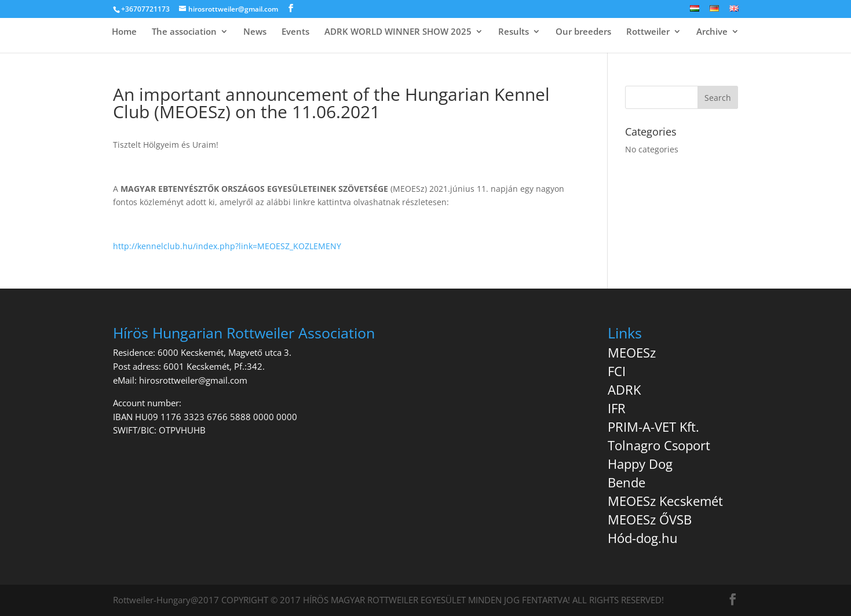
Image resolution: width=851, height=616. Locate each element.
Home (124, 32)
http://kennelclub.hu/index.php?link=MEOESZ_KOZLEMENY (227, 246)
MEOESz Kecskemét (665, 501)
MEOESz (632, 352)
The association (184, 32)
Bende (627, 482)
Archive (712, 32)
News (255, 32)
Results (514, 32)
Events (295, 32)
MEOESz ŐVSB (650, 519)
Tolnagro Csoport (659, 445)
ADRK (624, 389)
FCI (617, 371)
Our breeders (583, 32)
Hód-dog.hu (643, 538)
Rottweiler (648, 32)
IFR (617, 408)
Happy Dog (640, 464)
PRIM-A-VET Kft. (653, 427)
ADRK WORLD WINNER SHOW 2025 (398, 32)
